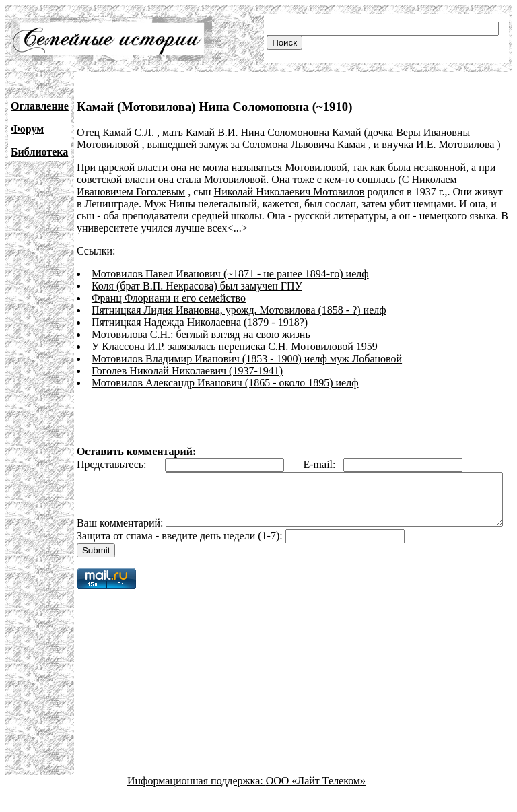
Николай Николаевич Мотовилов (289, 192)
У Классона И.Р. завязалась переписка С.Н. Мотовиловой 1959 (235, 346)
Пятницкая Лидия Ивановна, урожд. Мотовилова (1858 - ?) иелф (239, 310)
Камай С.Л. (128, 132)
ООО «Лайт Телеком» (316, 800)
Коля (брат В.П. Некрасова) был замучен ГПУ (197, 286)
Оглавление (40, 106)
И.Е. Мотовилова (455, 144)
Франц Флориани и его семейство (169, 298)
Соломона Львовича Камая (304, 144)
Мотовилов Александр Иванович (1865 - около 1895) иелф (225, 383)
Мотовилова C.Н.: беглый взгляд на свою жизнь (201, 334)
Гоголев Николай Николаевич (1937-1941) (187, 371)
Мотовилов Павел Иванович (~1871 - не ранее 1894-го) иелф (230, 274)
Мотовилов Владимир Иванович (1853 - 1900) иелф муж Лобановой (247, 359)
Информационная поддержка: (197, 800)
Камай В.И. (212, 132)
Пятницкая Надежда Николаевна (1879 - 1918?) (200, 322)
